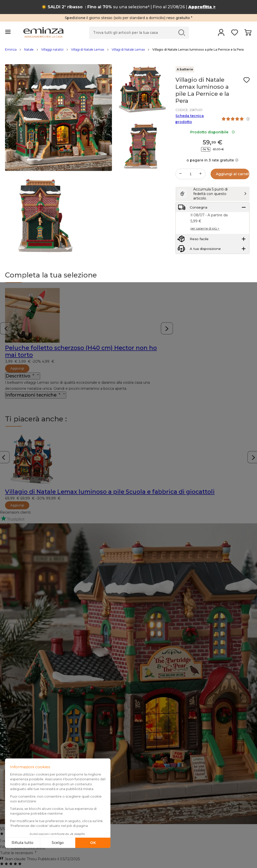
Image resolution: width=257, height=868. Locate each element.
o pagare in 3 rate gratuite (212, 160)
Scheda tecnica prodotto (190, 119)
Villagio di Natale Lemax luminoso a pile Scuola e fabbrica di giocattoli (110, 492)
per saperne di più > (205, 239)
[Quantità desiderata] (190, 174)
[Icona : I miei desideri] (246, 80)
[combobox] (128, 853)
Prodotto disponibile (213, 132)
